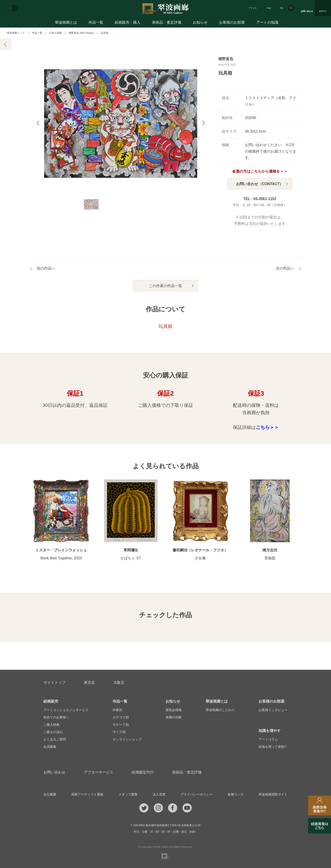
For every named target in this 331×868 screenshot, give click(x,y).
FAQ (269, 8)
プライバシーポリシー (197, 794)
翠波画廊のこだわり (220, 710)
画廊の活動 (174, 717)
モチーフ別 (121, 725)
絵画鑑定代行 (143, 772)
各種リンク (236, 794)
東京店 (89, 682)
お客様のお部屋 (232, 22)
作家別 (117, 710)
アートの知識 (267, 22)
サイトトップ (54, 682)
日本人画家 (56, 33)
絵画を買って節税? (272, 747)
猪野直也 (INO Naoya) (81, 33)
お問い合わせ (54, 772)
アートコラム (268, 739)
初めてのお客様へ (56, 717)
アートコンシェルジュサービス (66, 710)
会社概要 (50, 794)
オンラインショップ (127, 739)
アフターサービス (99, 772)
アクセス (253, 8)
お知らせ (200, 22)
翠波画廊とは (66, 22)
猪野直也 (226, 59)
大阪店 (119, 682)
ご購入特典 (51, 725)
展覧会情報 (174, 710)
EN (282, 8)
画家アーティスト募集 (87, 794)
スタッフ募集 (128, 794)
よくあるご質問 (55, 739)
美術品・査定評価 (167, 22)
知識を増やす (270, 731)
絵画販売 (51, 701)
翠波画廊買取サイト (273, 794)
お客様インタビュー (273, 710)
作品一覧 (96, 22)
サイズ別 (119, 732)
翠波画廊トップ (16, 33)
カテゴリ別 (121, 717)
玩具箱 (104, 33)
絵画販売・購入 (128, 22)
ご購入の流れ (53, 732)
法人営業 (159, 794)
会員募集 (50, 747)
